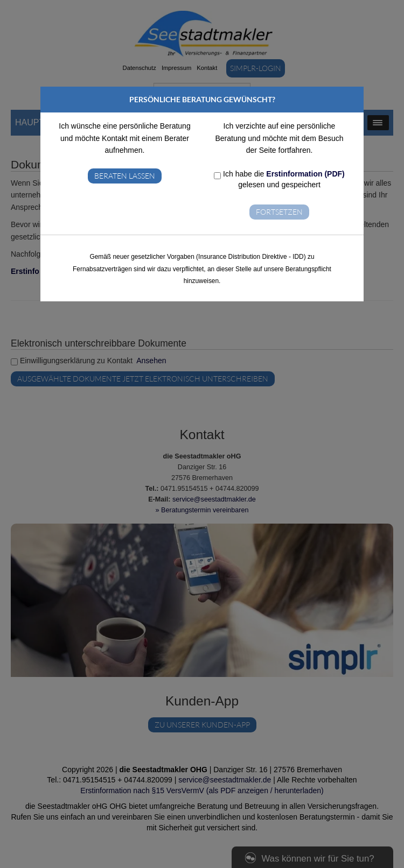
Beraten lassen (125, 176)
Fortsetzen (279, 212)
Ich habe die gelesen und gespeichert (279, 179)
